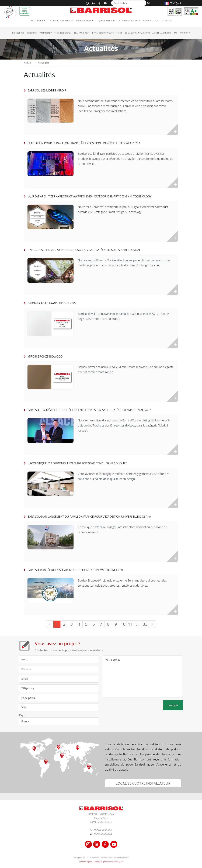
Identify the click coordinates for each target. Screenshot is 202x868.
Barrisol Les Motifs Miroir (47, 90)
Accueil (28, 63)
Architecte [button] (45, 33)
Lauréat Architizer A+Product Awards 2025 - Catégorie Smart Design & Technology (89, 196)
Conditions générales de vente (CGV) (109, 862)
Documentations (151, 21)
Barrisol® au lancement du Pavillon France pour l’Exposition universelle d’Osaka (89, 517)
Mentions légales (85, 862)
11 (130, 624)
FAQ (176, 33)
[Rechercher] (148, 3)
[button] (174, 3)
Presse (119, 33)
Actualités (166, 21)
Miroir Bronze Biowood (45, 356)
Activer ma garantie (162, 33)
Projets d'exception (105, 21)
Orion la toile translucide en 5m (52, 303)
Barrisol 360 (18, 33)
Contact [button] (184, 33)
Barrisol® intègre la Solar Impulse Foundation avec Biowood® (75, 570)
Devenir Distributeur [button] (102, 33)
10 (123, 624)
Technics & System (63, 33)
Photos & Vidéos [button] (84, 21)
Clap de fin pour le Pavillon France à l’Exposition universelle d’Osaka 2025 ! (84, 143)
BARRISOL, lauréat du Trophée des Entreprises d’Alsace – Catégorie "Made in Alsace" (89, 410)
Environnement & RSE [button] (128, 21)
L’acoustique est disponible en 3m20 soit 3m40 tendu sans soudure (77, 463)
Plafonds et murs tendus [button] (60, 21)
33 (145, 624)
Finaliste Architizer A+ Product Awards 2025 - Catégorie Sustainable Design (84, 250)
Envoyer (173, 705)
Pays (22, 715)
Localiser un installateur (137, 33)
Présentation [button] (37, 21)
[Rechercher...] (129, 3)
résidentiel (32, 33)
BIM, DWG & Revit (82, 33)
